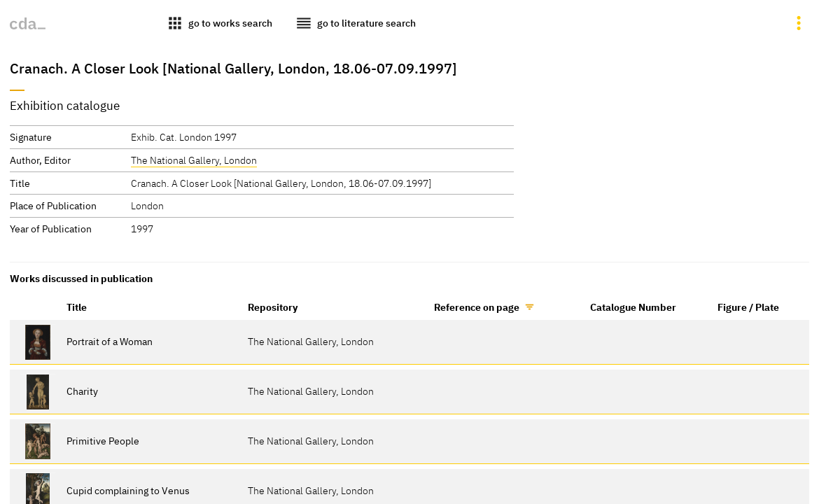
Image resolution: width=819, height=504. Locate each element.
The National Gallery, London (194, 160)
